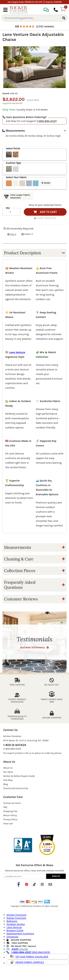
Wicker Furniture (16, 915)
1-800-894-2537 (47, 121)
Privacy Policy (10, 819)
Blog (6, 784)
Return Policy (10, 815)
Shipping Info (10, 811)
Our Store (8, 772)
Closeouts (12, 937)
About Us (8, 768)
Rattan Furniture (16, 918)
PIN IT (9, 234)
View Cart (8, 824)
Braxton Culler (15, 930)
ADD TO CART (45, 212)
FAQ (5, 807)
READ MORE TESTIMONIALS (34, 648)
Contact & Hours (12, 803)
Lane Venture (17, 352)
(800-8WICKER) (28, 952)
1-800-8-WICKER (15, 745)
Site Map (8, 780)
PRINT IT (27, 234)
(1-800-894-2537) (12, 749)
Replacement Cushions (20, 934)
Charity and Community (16, 788)
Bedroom (12, 921)
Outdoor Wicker (16, 924)
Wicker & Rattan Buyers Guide (19, 776)
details (32, 946)
